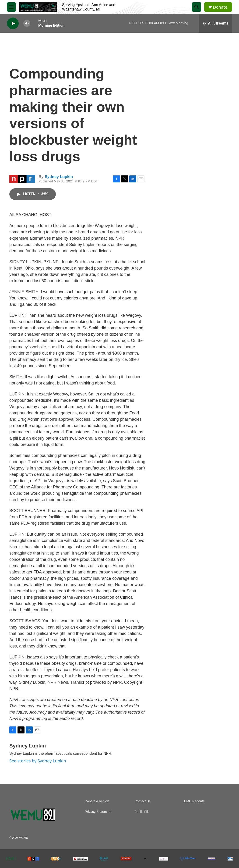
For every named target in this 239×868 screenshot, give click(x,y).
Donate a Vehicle (97, 801)
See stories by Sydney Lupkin (38, 761)
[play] (13, 23)
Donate (220, 7)
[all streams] (215, 23)
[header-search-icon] (197, 7)
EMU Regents (194, 801)
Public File (142, 812)
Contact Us (142, 801)
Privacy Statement (98, 812)
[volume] (27, 23)
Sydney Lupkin (59, 177)
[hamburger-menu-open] (11, 7)
